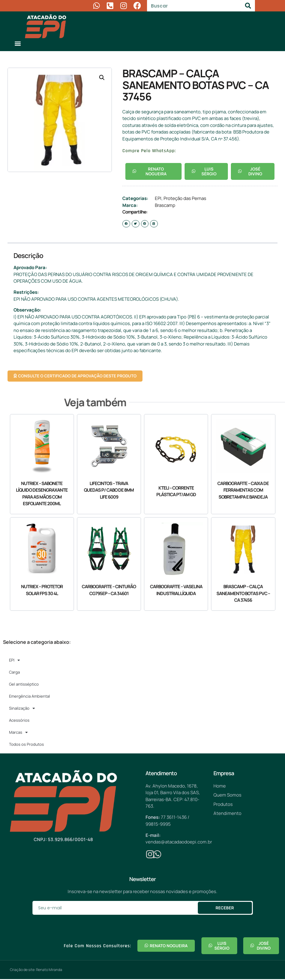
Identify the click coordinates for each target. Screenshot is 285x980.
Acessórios (19, 721)
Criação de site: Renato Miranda (36, 971)
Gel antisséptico (24, 685)
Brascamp (165, 206)
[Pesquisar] (248, 6)
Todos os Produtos (26, 745)
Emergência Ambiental (29, 697)
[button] (18, 43)
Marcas (18, 733)
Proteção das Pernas (185, 199)
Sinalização (22, 709)
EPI (158, 199)
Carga (14, 673)
